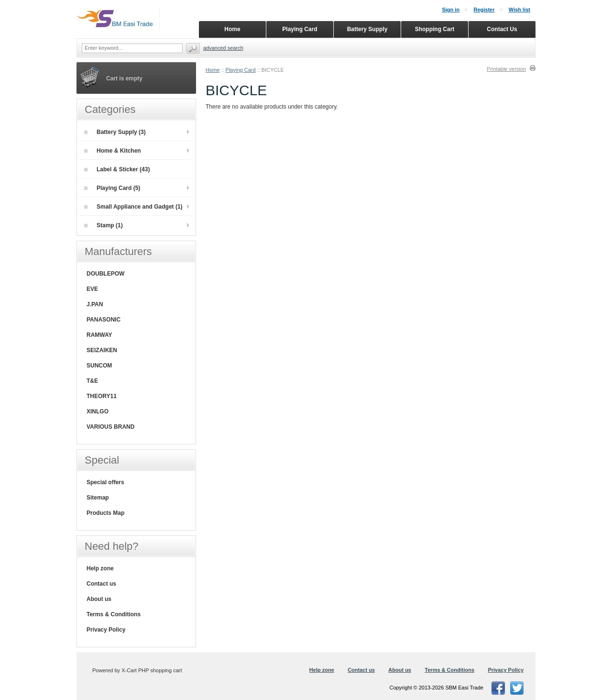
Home (213, 70)
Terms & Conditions (114, 614)
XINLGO (98, 411)
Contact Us (502, 29)
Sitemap (98, 498)
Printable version (506, 69)
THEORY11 (102, 396)
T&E (92, 381)
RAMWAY (99, 335)
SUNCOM (99, 366)
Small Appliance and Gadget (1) (133, 207)
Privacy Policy (106, 630)
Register (484, 10)
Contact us (101, 584)
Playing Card (241, 70)
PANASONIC (104, 320)
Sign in (451, 10)
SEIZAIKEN (102, 350)
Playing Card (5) (112, 188)
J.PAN (95, 304)
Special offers (105, 482)
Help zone (100, 568)
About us (99, 599)
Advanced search (223, 48)
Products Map (105, 513)
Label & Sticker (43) (117, 169)
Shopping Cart (435, 29)
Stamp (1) (104, 225)
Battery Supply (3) (115, 132)
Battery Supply (367, 29)
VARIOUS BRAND (110, 427)
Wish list (519, 10)
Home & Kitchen (113, 151)
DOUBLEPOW (105, 274)
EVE (92, 289)
